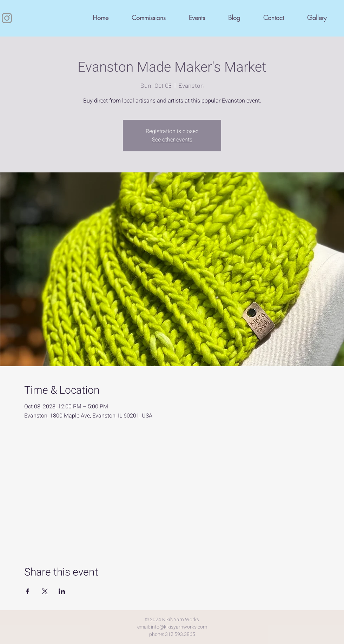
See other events (172, 140)
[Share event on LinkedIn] (62, 591)
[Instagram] (7, 18)
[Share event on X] (45, 591)
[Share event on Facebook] (28, 591)
